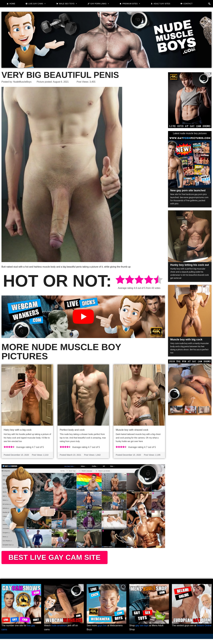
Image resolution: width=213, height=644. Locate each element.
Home (12, 4)
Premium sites (131, 4)
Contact (188, 4)
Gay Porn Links (100, 4)
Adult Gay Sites (162, 4)
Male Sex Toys (68, 4)
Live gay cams (37, 4)
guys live (102, 631)
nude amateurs (59, 631)
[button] (209, 4)
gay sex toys (142, 631)
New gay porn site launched (188, 190)
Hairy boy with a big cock (18, 430)
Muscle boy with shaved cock (132, 430)
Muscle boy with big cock (186, 340)
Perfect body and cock (72, 430)
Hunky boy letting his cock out (190, 265)
